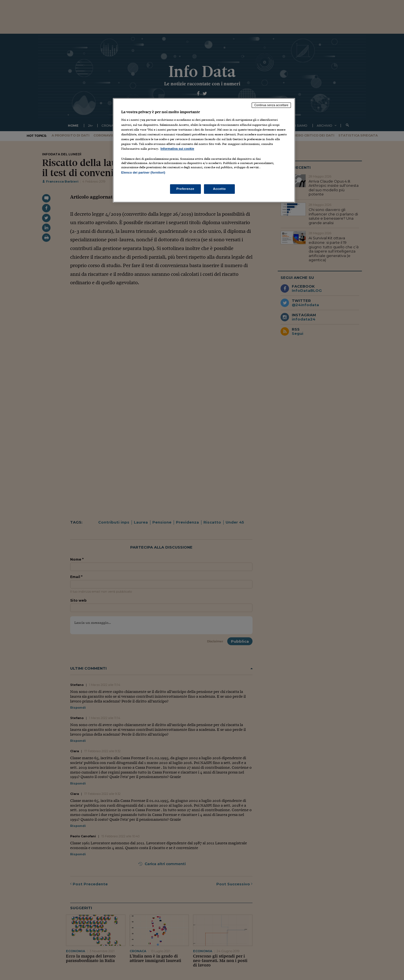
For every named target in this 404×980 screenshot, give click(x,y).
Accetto (219, 189)
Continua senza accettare (271, 105)
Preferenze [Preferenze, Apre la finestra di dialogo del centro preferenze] (185, 189)
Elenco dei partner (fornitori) (143, 172)
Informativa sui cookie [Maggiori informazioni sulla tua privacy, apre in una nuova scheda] (177, 149)
